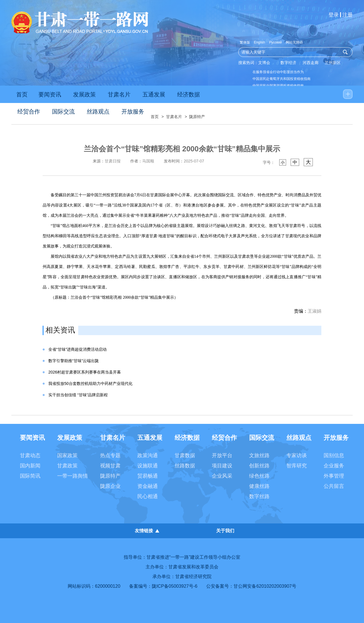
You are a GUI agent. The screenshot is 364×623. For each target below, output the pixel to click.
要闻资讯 (50, 94)
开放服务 (133, 112)
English (259, 42)
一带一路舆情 (73, 476)
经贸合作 (29, 112)
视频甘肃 (110, 466)
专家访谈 (297, 455)
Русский (275, 42)
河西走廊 (311, 63)
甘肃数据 (185, 455)
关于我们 (225, 531)
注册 (348, 15)
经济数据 (189, 94)
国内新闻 (30, 466)
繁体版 (245, 42)
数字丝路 (259, 496)
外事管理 (334, 476)
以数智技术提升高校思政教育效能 (278, 106)
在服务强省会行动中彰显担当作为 (278, 72)
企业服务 (334, 466)
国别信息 (334, 455)
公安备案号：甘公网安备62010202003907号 (251, 586)
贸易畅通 (148, 476)
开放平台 (222, 455)
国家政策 (67, 455)
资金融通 (148, 486)
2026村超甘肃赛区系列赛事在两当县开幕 (85, 372)
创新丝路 (259, 466)
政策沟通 (148, 455)
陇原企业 (110, 486)
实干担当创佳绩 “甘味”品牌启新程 (78, 395)
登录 (334, 15)
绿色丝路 (259, 476)
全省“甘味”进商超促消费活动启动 (77, 349)
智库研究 (297, 466)
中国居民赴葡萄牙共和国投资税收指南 (282, 79)
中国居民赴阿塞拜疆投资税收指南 (278, 86)
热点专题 (110, 455)
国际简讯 (30, 476)
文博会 (264, 63)
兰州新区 (333, 63)
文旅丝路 (259, 455)
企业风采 (222, 476)
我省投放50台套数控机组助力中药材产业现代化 (90, 383)
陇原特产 (197, 117)
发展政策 (84, 94)
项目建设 (222, 466)
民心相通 (148, 496)
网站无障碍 (294, 42)
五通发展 (154, 94)
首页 (22, 94)
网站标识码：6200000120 (94, 586)
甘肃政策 (67, 466)
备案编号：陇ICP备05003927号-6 (163, 586)
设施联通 (148, 466)
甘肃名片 (119, 94)
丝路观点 (98, 112)
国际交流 (63, 112)
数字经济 (288, 63)
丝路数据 (185, 466)
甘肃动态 (30, 455)
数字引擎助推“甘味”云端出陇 (74, 361)
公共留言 (334, 486)
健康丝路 (259, 486)
